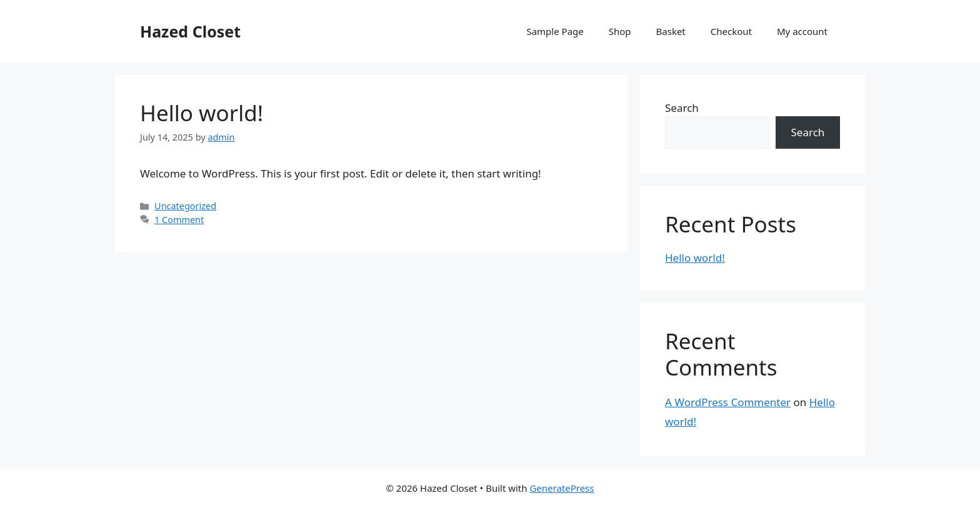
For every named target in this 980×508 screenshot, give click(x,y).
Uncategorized (185, 206)
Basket (671, 31)
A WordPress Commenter (728, 402)
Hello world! (202, 113)
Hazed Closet (190, 31)
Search (682, 108)
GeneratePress (562, 488)
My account (802, 31)
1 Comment (179, 220)
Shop (620, 31)
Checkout (731, 31)
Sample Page (555, 31)
